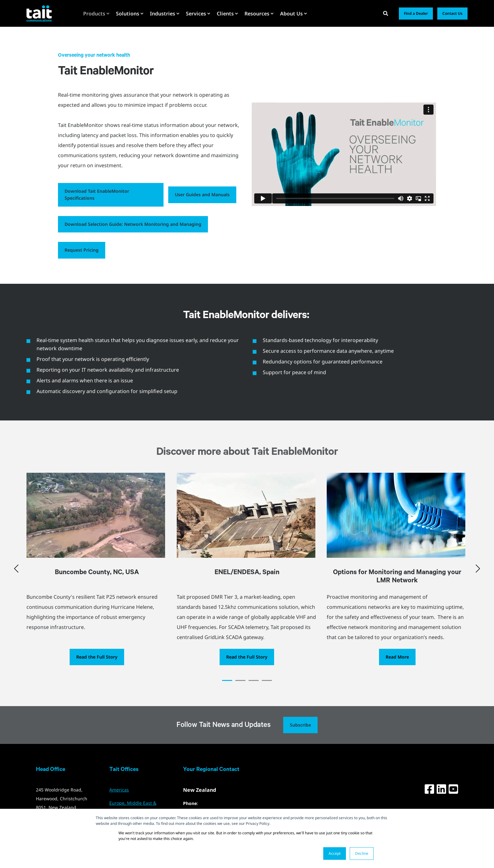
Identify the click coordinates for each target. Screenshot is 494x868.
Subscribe (300, 725)
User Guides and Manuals (202, 194)
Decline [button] (362, 853)
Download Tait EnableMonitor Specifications (97, 194)
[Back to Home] (39, 13)
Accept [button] (335, 853)
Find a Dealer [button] (416, 13)
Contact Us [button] (452, 13)
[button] (227, 680)
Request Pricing (82, 250)
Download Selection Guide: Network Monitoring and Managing (133, 224)
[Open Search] (386, 13)
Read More (397, 657)
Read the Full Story (97, 657)
